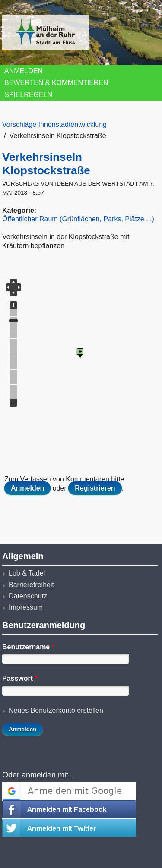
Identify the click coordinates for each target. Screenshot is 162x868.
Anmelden (24, 71)
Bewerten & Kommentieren (56, 83)
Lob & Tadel (27, 573)
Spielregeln (28, 95)
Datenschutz (28, 596)
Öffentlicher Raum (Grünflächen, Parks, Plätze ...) (78, 219)
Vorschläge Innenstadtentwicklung (54, 124)
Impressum (26, 607)
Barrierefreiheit (31, 585)
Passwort (20, 678)
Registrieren (95, 488)
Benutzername (28, 647)
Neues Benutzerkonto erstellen (56, 710)
